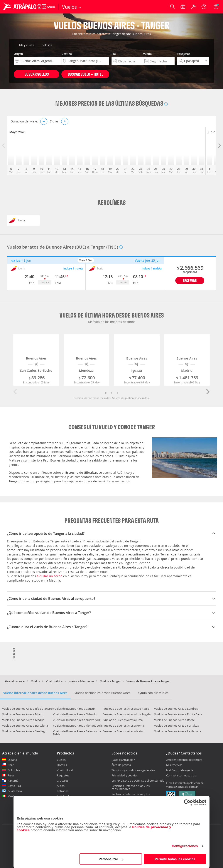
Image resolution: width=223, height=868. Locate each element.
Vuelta (147, 54)
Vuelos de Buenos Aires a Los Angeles (128, 714)
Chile (11, 765)
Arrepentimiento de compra (184, 760)
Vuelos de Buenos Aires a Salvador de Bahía (77, 733)
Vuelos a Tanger (110, 681)
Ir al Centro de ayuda (180, 770)
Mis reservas (174, 765)
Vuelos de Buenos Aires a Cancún (74, 709)
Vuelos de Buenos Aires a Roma (124, 726)
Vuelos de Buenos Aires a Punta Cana (178, 714)
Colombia (14, 770)
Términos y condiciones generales (133, 770)
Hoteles (62, 765)
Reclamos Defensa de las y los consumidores (131, 787)
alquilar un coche (50, 576)
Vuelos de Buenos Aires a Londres (176, 709)
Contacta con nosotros (181, 776)
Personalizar (111, 859)
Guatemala (15, 791)
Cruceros (63, 781)
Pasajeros (183, 54)
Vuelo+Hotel (65, 770)
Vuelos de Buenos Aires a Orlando (75, 714)
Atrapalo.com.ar (15, 681)
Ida (114, 54)
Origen (18, 54)
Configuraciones (185, 846)
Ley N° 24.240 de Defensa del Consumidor (139, 781)
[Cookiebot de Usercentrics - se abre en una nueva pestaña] (187, 803)
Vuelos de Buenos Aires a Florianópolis (78, 726)
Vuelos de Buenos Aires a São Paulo (126, 709)
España (12, 760)
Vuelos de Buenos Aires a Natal (123, 731)
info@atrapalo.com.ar (189, 783)
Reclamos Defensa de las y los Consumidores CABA (131, 796)
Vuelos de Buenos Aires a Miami (23, 714)
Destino (67, 54)
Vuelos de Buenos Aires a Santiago (24, 731)
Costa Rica (14, 786)
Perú (11, 775)
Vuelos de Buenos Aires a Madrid (23, 720)
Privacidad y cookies (125, 775)
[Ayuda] (204, 7)
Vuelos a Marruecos (81, 681)
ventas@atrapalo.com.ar (182, 787)
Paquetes (63, 775)
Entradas (63, 791)
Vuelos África (54, 681)
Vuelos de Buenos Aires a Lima (123, 720)
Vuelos (35, 681)
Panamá (13, 781)
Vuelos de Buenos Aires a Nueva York (77, 720)
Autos (61, 786)
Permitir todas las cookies (175, 859)
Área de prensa (121, 765)
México (12, 796)
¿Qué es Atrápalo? (123, 760)
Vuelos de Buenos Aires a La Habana (178, 731)
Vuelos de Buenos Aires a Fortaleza (177, 726)
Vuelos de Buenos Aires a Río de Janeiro (27, 709)
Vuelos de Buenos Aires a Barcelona (25, 726)
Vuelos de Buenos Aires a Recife (174, 720)
